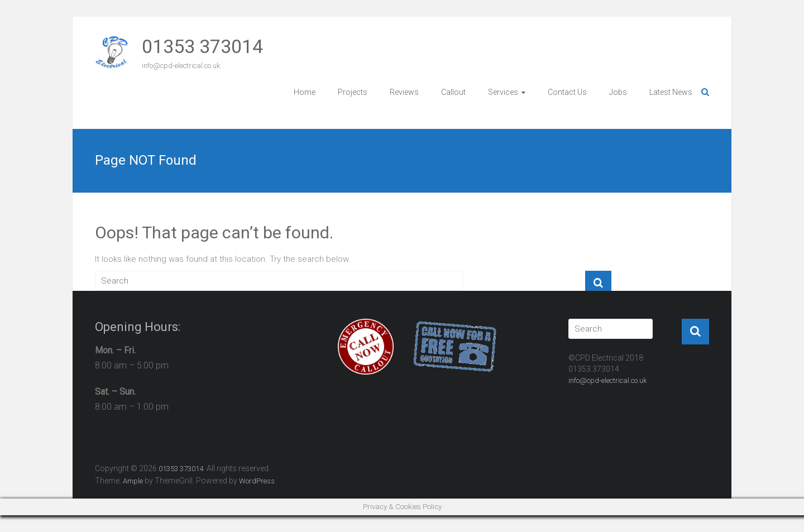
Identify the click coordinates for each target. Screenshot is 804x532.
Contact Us (567, 92)
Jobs (618, 92)
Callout (453, 92)
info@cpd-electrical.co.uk (607, 380)
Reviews (404, 92)
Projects (353, 92)
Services (503, 92)
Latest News (671, 92)
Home (305, 92)
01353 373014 (202, 46)
